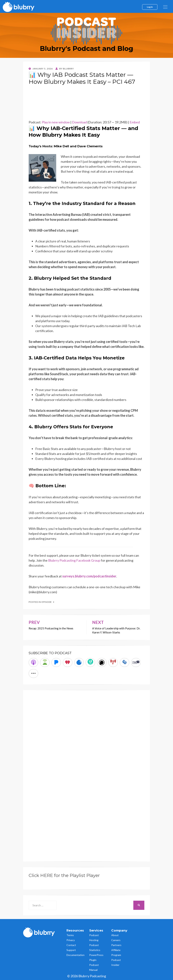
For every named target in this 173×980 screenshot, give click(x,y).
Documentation (75, 955)
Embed (135, 122)
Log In (150, 7)
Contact (71, 945)
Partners (116, 945)
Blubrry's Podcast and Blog (86, 48)
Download (79, 122)
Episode (47, 602)
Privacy (71, 940)
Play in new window (56, 122)
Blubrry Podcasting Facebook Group (74, 560)
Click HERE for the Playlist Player (64, 875)
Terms (70, 935)
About (115, 935)
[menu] (165, 7)
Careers (116, 940)
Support (71, 950)
